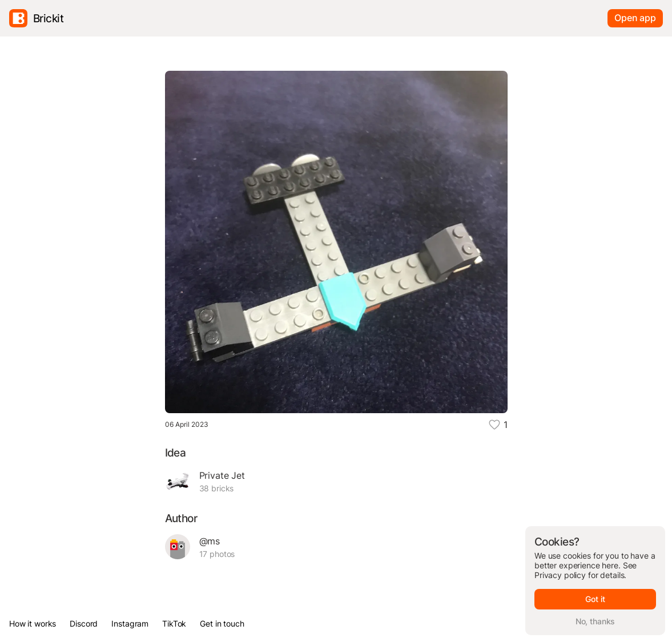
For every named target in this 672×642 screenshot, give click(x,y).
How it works (33, 623)
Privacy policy (560, 575)
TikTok (174, 623)
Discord (84, 623)
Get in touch (222, 623)
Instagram (130, 623)
